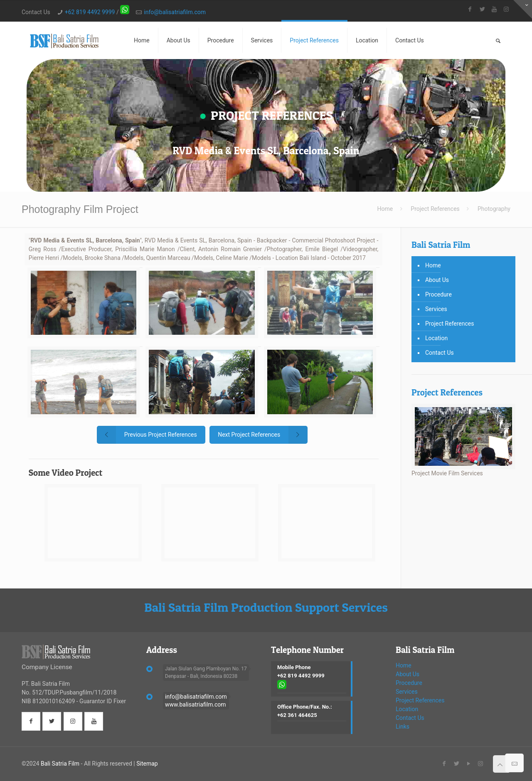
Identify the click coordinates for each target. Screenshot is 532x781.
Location (436, 338)
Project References (435, 209)
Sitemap (147, 764)
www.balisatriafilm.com (196, 704)
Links (403, 727)
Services (436, 309)
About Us (437, 280)
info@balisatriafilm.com (175, 12)
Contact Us (440, 353)
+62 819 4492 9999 (90, 12)
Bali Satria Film (60, 764)
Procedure (438, 294)
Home (385, 209)
